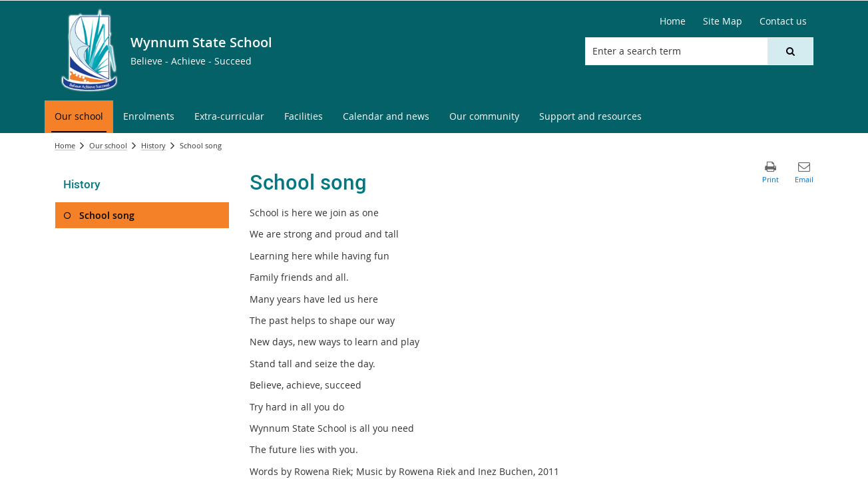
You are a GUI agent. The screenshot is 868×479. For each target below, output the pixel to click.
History (153, 145)
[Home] (673, 21)
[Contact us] (783, 21)
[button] (790, 51)
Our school (108, 145)
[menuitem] (79, 117)
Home (65, 145)
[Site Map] (723, 21)
